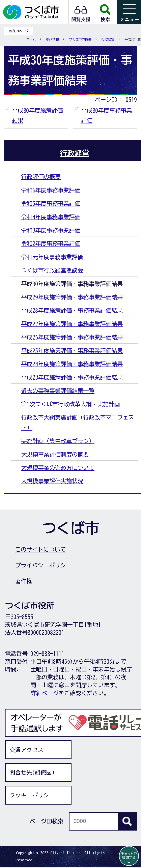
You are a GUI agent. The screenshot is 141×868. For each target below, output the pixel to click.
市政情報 (52, 39)
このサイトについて (40, 549)
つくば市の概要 (80, 39)
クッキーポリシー (32, 795)
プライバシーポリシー (43, 565)
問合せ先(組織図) (32, 772)
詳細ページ (45, 693)
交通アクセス (26, 750)
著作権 (24, 581)
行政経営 (108, 39)
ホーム (31, 39)
